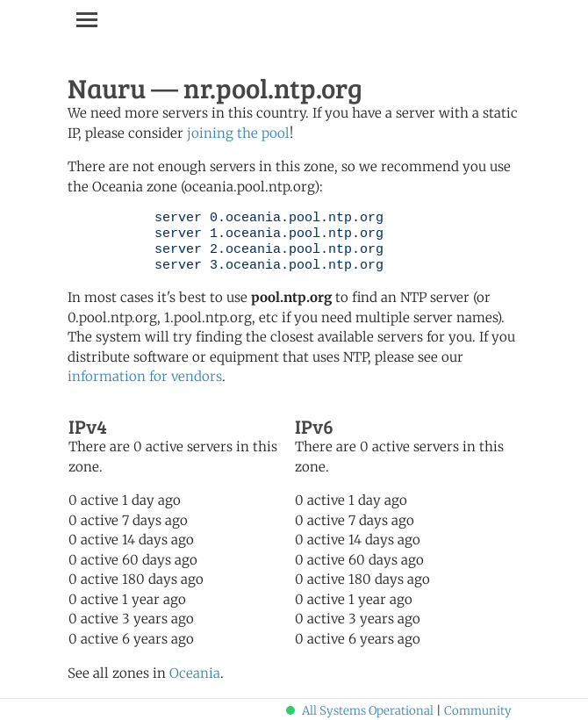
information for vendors (145, 376)
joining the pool (238, 133)
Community (478, 711)
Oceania (195, 673)
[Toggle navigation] (87, 19)
